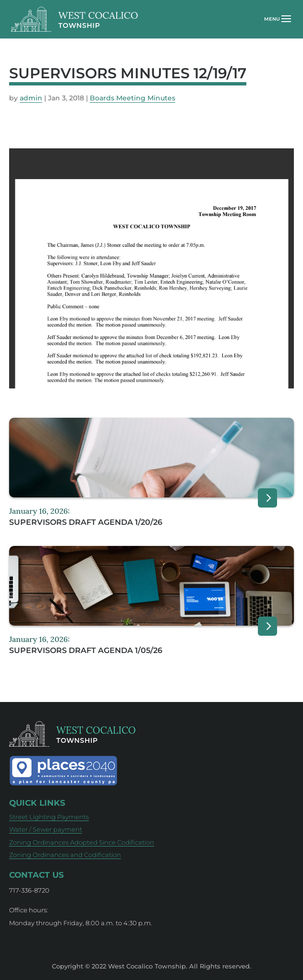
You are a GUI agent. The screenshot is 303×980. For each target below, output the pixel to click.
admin (31, 98)
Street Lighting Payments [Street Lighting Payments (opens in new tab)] (49, 817)
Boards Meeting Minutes (133, 98)
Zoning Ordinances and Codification (65, 855)
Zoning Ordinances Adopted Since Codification (82, 842)
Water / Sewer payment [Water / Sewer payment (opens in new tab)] (46, 829)
